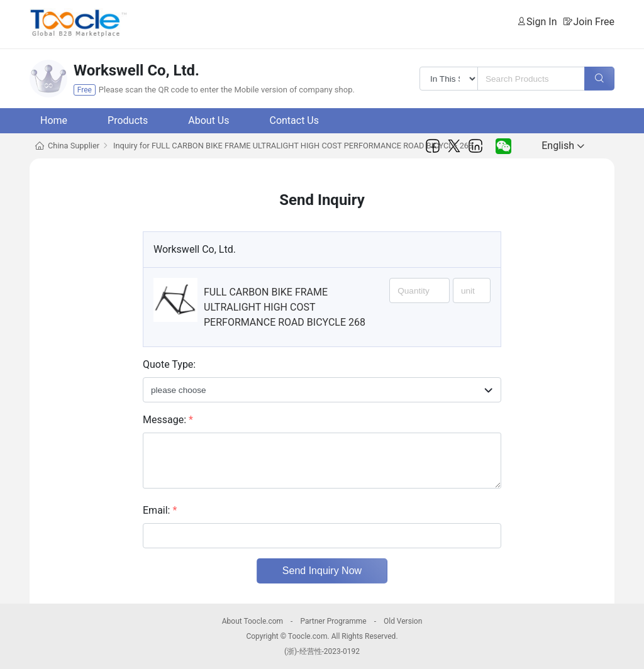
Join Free (594, 22)
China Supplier (74, 146)
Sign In (541, 22)
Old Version (403, 621)
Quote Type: (169, 364)
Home (54, 120)
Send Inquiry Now (322, 571)
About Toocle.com (253, 621)
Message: (168, 420)
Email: (160, 510)
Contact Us (294, 120)
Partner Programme (333, 621)
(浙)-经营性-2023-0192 (322, 651)
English (563, 146)
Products (128, 120)
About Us (208, 120)
